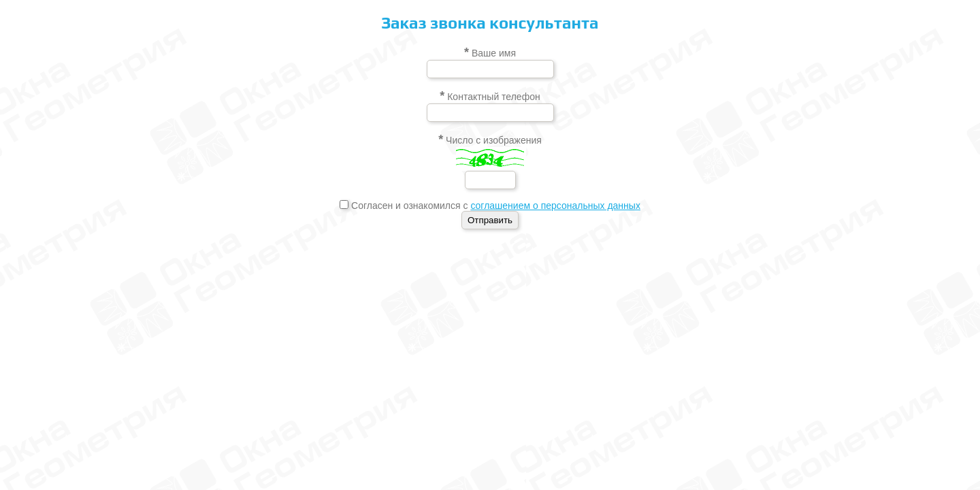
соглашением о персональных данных (555, 206)
